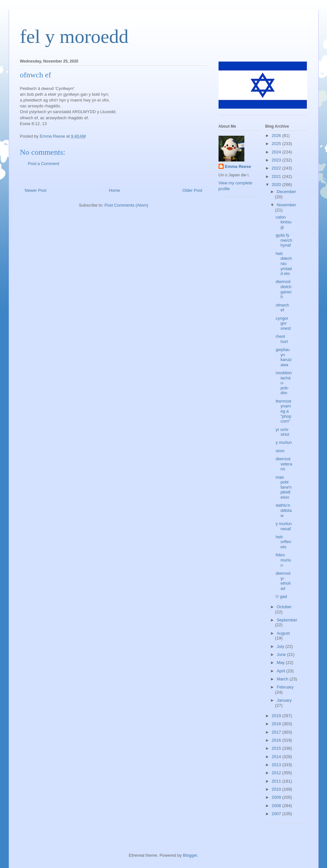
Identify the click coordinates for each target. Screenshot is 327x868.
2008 (277, 806)
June (282, 654)
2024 (277, 152)
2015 (277, 748)
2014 (277, 757)
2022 (277, 168)
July (281, 646)
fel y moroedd (74, 36)
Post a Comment (44, 164)
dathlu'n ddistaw (284, 510)
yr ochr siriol (282, 432)
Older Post (192, 190)
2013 (277, 765)
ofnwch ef (282, 308)
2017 (277, 732)
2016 (277, 740)
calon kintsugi (284, 222)
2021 (277, 176)
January (284, 700)
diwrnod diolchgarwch (284, 289)
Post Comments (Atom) (126, 205)
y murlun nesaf (284, 526)
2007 (277, 814)
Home (114, 190)
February (285, 687)
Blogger (190, 855)
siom (280, 451)
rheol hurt (282, 339)
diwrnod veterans (284, 464)
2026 (277, 136)
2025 (277, 144)
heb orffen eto (283, 542)
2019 (277, 716)
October (284, 607)
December (286, 192)
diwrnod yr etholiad (283, 581)
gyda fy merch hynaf (284, 240)
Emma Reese (238, 166)
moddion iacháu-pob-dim (284, 383)
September (287, 620)
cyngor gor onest (283, 323)
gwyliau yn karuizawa (284, 357)
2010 (277, 789)
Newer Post (36, 190)
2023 (277, 160)
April (281, 671)
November (286, 205)
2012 (277, 773)
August (283, 633)
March (283, 679)
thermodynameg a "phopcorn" (284, 411)
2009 (277, 797)
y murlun (284, 442)
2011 (277, 781)
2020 (277, 185)
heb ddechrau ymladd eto (284, 263)
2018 (277, 724)
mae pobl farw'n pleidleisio (284, 487)
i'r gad (281, 596)
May (281, 663)
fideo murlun (283, 560)
